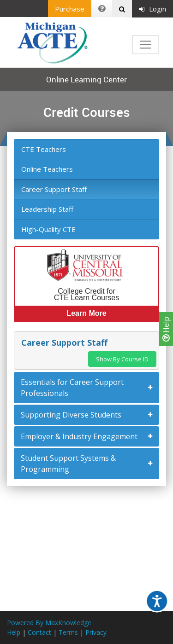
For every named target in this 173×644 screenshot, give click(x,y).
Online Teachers (47, 169)
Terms (68, 632)
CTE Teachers (44, 149)
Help (166, 329)
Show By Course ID (122, 359)
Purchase (70, 9)
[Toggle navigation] (145, 45)
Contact (39, 632)
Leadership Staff (47, 209)
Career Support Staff (54, 189)
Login (152, 9)
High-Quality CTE (48, 229)
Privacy (96, 632)
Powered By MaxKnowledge (49, 623)
